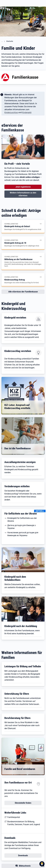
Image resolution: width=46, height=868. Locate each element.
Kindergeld (27, 112)
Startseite (10, 41)
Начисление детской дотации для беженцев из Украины (23, 534)
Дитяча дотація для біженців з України (21, 527)
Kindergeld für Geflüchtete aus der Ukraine (22, 520)
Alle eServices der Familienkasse (23, 292)
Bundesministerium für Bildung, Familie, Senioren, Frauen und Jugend (24, 823)
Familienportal (14, 817)
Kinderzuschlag (11, 112)
